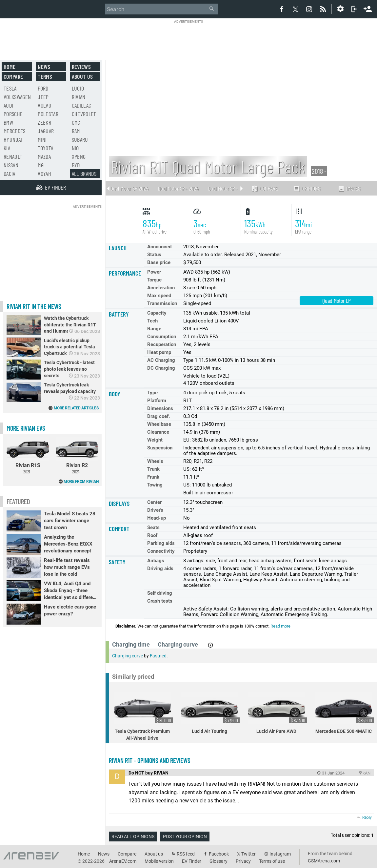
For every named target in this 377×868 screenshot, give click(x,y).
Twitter (248, 854)
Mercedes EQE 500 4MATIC (345, 713)
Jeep (43, 97)
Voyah (44, 174)
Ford (43, 88)
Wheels (155, 461)
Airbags (156, 561)
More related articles (76, 408)
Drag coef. (159, 416)
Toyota (45, 148)
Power (154, 272)
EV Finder (192, 861)
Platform (157, 401)
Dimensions (160, 408)
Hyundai (13, 139)
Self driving (160, 593)
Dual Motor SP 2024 (129, 188)
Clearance (158, 432)
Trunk (153, 469)
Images (349, 188)
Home (10, 67)
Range (154, 329)
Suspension (160, 448)
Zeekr (44, 122)
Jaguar (46, 131)
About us (82, 76)
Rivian (79, 97)
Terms (45, 76)
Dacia (10, 174)
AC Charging (161, 360)
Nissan (11, 165)
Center (154, 502)
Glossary (218, 861)
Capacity (157, 313)
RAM (76, 131)
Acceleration (161, 288)
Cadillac (82, 105)
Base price (159, 262)
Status (154, 255)
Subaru (80, 139)
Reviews (81, 67)
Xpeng (79, 156)
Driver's (155, 510)
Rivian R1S (28, 456)
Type (152, 393)
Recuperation (162, 344)
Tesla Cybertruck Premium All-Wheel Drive (143, 716)
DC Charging (161, 368)
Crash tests (160, 601)
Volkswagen (17, 97)
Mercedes (15, 131)
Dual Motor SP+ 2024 (178, 188)
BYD (76, 165)
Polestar (48, 114)
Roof (152, 535)
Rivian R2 (77, 456)
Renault (13, 156)
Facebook (219, 854)
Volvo (44, 105)
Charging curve (128, 656)
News (44, 67)
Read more (280, 626)
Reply (367, 817)
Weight (155, 440)
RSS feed (186, 854)
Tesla (10, 88)
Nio (75, 148)
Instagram (280, 854)
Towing (155, 485)
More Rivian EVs (26, 428)
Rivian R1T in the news (34, 306)
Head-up (157, 518)
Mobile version (159, 861)
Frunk (153, 477)
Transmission (162, 303)
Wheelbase (159, 424)
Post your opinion (185, 837)
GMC (76, 122)
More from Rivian (81, 482)
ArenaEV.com (123, 861)
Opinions (307, 188)
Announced (159, 247)
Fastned (158, 656)
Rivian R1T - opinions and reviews (150, 760)
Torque (154, 280)
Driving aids (160, 568)
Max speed (159, 296)
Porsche (13, 114)
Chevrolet (84, 114)
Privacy (243, 861)
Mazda (44, 156)
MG (41, 165)
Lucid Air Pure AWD (277, 713)
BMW (8, 122)
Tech (152, 321)
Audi (8, 105)
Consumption (162, 337)
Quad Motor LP (337, 300)
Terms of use (272, 861)
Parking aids (161, 543)
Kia (7, 148)
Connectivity (161, 551)
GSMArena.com (324, 861)
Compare (265, 188)
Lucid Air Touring (210, 713)
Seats (153, 527)
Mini (42, 139)
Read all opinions (133, 837)
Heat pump (159, 352)
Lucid (78, 88)
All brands (84, 174)
